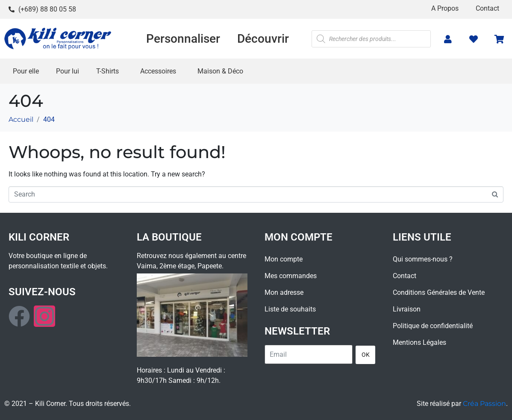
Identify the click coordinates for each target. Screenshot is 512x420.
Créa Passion (484, 404)
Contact (487, 8)
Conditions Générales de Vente (439, 292)
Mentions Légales (419, 342)
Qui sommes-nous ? (423, 259)
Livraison (407, 309)
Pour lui (68, 71)
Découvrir (263, 39)
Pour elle (26, 71)
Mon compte (284, 259)
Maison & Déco (220, 71)
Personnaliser (183, 39)
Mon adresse (284, 292)
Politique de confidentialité (433, 326)
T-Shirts (107, 71)
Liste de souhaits (290, 309)
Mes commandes (291, 276)
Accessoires (158, 71)
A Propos (445, 8)
